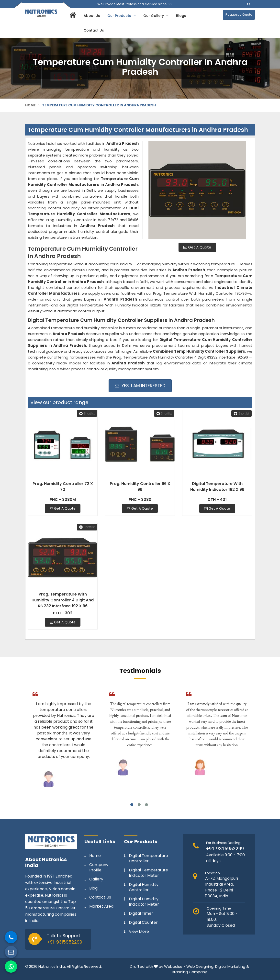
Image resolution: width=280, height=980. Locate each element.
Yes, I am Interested (140, 386)
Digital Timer (141, 913)
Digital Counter (143, 923)
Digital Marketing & (232, 966)
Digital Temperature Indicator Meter (148, 873)
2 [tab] (139, 805)
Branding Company (189, 972)
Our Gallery (156, 16)
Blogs (181, 16)
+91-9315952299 (64, 942)
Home (31, 105)
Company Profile (99, 867)
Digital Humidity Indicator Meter (144, 902)
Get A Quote (197, 247)
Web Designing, (200, 966)
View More (139, 932)
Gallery (96, 879)
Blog (93, 888)
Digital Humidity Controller (144, 887)
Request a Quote (239, 15)
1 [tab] (132, 805)
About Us (92, 16)
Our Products (122, 16)
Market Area (101, 906)
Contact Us (94, 30)
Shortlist (87, 413)
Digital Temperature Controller (148, 858)
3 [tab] (146, 805)
